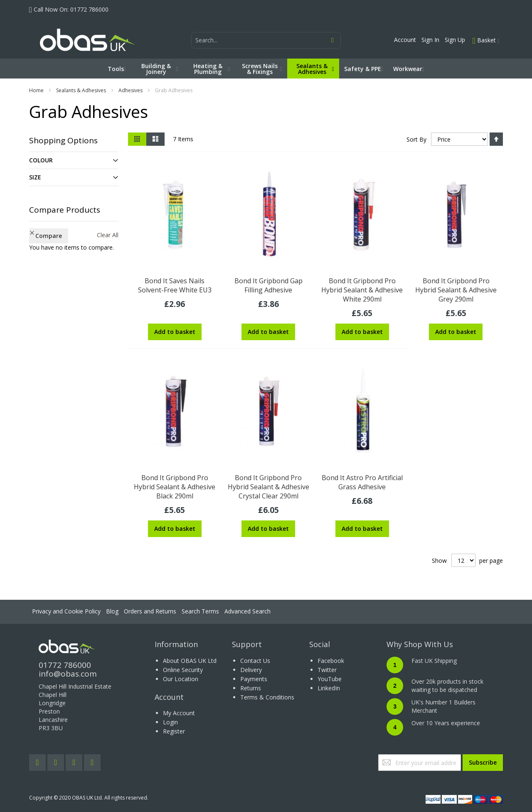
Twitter (327, 670)
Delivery (251, 670)
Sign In (430, 40)
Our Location (181, 679)
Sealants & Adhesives (81, 90)
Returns (251, 688)
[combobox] (266, 40)
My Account (179, 713)
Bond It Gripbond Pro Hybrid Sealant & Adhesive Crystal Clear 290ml (268, 487)
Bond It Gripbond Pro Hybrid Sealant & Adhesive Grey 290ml (456, 290)
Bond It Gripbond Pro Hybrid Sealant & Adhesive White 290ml (362, 290)
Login (170, 722)
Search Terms (200, 611)
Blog (112, 611)
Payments (254, 679)
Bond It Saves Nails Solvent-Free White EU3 (175, 285)
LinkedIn (329, 688)
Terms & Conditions (267, 697)
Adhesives (131, 90)
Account (405, 40)
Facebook (331, 661)
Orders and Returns (150, 611)
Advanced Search (248, 611)
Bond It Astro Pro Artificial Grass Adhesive (362, 482)
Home (36, 90)
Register (174, 731)
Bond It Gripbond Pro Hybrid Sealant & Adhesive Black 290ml (175, 487)
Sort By (416, 139)
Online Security (183, 670)
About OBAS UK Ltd (190, 661)
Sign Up (455, 40)
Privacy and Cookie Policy (66, 611)
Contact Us (255, 661)
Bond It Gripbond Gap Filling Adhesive (268, 285)
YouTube (330, 679)
